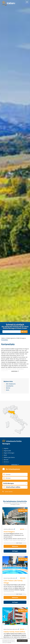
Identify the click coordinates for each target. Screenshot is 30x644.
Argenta (6, 448)
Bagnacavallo (7, 451)
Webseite (15, 546)
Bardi (5, 455)
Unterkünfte (10, 386)
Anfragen (15, 551)
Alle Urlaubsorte (11, 384)
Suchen (24, 332)
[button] (15, 483)
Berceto (6, 460)
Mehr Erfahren (9, 643)
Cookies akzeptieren (22, 641)
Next (25, 516)
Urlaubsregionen (10, 338)
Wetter (8, 388)
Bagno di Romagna (9, 453)
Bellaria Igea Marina (9, 457)
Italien (3, 338)
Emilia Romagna (21, 338)
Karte (8, 390)
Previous (5, 516)
